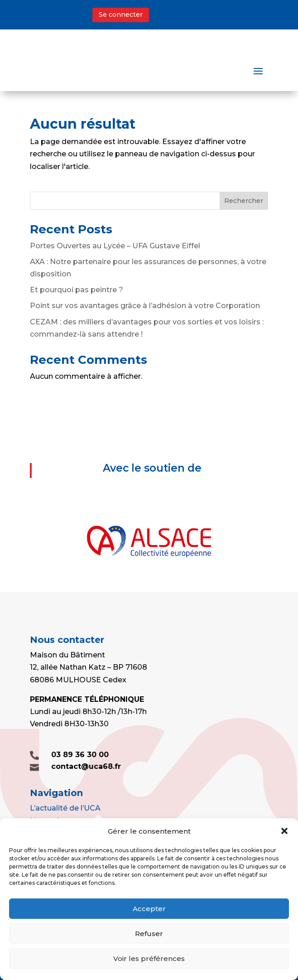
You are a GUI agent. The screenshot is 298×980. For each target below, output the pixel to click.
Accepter (149, 909)
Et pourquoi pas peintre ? (77, 290)
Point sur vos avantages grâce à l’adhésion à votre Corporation (145, 306)
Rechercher (244, 201)
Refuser (149, 934)
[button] (284, 831)
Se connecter (121, 14)
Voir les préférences (149, 958)
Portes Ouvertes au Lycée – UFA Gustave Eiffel (115, 246)
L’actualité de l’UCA (65, 808)
